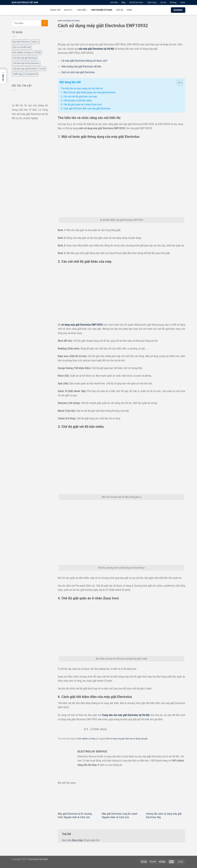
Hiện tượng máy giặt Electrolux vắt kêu (81, 66)
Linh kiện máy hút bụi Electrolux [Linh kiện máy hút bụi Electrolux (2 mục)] (26, 63)
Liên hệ (163, 2)
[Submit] (45, 23)
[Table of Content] (180, 83)
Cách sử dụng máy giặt (115, 739)
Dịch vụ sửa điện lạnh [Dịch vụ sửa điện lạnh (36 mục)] (22, 47)
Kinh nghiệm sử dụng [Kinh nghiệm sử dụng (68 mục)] (22, 53)
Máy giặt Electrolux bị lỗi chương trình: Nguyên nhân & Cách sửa (75, 815)
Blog (123, 2)
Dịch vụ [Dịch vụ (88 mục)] (35, 42)
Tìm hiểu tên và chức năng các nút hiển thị (82, 88)
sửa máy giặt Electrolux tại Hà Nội (96, 49)
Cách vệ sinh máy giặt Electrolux (78, 72)
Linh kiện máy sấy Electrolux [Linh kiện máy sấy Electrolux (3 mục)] (25, 69)
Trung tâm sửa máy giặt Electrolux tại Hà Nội (126, 715)
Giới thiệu (114, 2)
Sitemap (173, 2)
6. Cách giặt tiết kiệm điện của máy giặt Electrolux (86, 108)
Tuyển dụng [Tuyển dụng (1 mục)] (18, 74)
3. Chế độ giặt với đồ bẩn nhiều (76, 101)
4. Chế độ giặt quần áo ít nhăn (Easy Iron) (81, 105)
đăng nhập (77, 840)
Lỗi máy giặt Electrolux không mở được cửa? (84, 61)
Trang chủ (55, 10)
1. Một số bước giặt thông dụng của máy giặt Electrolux (88, 92)
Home (183, 2)
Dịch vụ (69, 10)
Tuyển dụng (152, 2)
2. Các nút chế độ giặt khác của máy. (79, 97)
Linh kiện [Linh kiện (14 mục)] (37, 53)
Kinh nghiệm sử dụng (102, 10)
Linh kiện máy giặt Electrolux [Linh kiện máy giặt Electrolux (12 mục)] (25, 58)
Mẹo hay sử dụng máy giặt (136, 739)
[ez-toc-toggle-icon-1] (178, 83)
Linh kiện (82, 10)
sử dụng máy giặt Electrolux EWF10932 (82, 325)
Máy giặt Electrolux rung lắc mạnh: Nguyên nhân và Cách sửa (120, 815)
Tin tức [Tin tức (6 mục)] (42, 69)
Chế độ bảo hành (136, 2)
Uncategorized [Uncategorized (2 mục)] (31, 74)
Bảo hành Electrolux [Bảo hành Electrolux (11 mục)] (21, 42)
